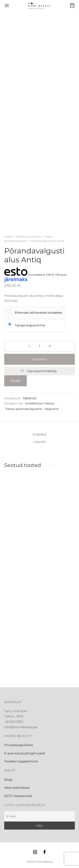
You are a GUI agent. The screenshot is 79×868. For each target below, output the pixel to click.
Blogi (8, 780)
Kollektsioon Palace (28, 237)
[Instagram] (35, 852)
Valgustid (51, 409)
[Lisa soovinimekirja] (39, 371)
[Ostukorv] (72, 5)
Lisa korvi (39, 359)
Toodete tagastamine (21, 761)
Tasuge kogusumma (30, 325)
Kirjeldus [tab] (39, 434)
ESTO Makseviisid (18, 796)
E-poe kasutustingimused (24, 753)
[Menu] (7, 5)
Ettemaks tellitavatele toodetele (38, 312)
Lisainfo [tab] (39, 442)
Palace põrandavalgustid (24, 409)
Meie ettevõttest (17, 788)
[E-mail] (39, 816)
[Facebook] (45, 852)
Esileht (8, 237)
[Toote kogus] (39, 346)
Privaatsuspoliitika (19, 745)
